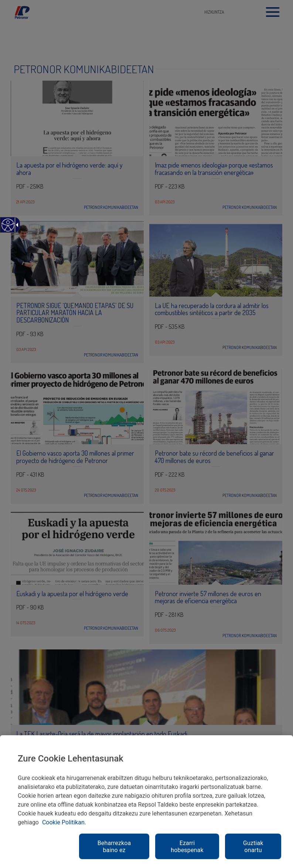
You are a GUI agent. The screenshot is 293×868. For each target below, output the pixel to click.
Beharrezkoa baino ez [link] (114, 847)
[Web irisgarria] (8, 229)
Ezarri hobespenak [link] (187, 847)
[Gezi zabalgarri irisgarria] (16, 225)
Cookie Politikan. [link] (64, 822)
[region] (146, 802)
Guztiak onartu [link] (253, 847)
